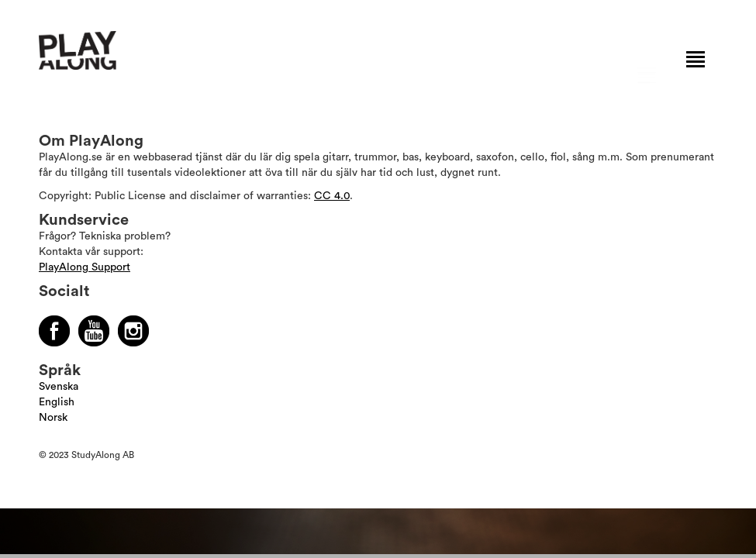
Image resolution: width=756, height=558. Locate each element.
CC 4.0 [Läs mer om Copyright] (332, 196)
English (57, 402)
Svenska (59, 387)
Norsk (53, 418)
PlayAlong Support (85, 267)
